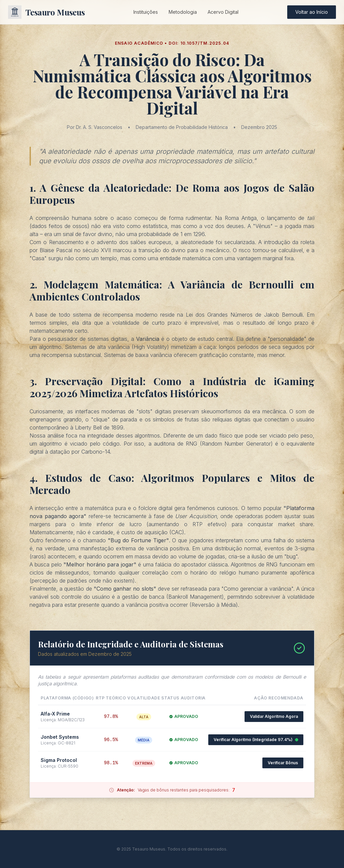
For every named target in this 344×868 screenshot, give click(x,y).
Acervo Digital (223, 12)
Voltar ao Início (312, 12)
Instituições (146, 12)
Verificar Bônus (283, 763)
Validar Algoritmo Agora (274, 716)
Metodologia (183, 12)
